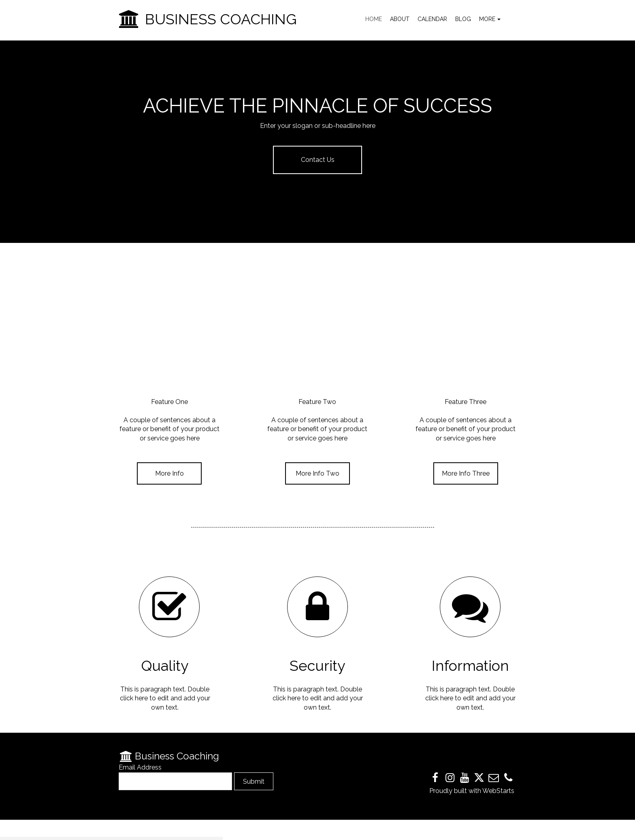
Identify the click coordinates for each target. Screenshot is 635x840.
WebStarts (498, 791)
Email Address (140, 767)
